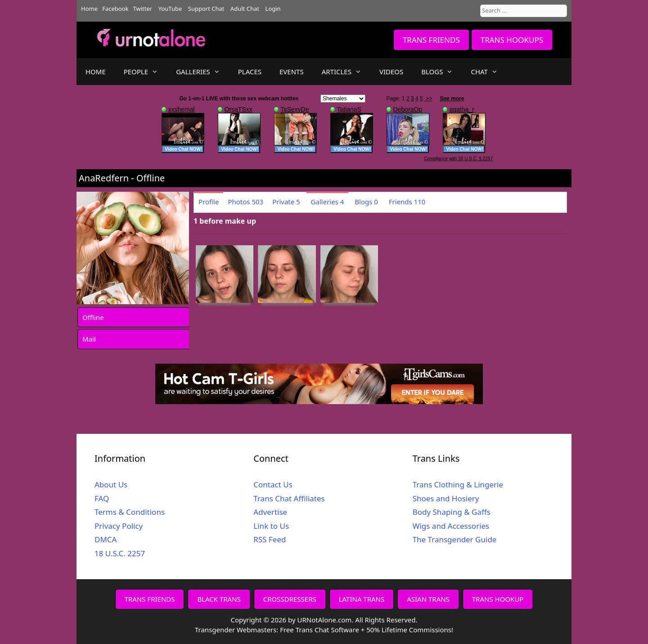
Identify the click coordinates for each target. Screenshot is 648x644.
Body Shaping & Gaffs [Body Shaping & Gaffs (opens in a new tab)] (452, 512)
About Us (111, 484)
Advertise (270, 512)
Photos (245, 202)
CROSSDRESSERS (290, 599)
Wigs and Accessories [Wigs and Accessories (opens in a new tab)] (451, 526)
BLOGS (441, 72)
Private (286, 202)
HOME (96, 72)
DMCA (106, 539)
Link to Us (271, 526)
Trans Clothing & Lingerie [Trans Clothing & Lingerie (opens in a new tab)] (458, 484)
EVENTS (292, 72)
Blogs (366, 202)
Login (273, 9)
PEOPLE (145, 72)
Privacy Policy (119, 526)
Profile (209, 202)
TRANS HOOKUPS (512, 40)
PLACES (250, 72)
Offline (93, 317)
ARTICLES (346, 72)
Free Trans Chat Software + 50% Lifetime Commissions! (367, 630)
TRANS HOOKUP (498, 599)
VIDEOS (391, 72)
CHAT (488, 72)
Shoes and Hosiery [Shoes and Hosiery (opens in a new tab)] (446, 498)
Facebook (115, 9)
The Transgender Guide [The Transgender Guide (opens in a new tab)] (455, 539)
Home (89, 9)
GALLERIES (202, 72)
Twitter (143, 9)
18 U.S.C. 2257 (120, 553)
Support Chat (206, 9)
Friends (407, 202)
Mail (89, 339)
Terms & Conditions (130, 512)
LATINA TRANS (362, 599)
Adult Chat (245, 9)
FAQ (102, 498)
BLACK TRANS (219, 599)
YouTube (170, 9)
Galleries (328, 202)
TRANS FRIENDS (431, 40)
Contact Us (273, 484)
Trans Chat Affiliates (289, 498)
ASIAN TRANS (428, 599)
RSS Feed (270, 539)
